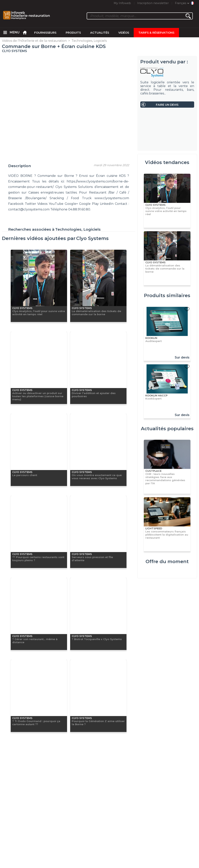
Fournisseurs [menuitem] (45, 33)
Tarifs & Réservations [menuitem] (156, 33)
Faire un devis (167, 105)
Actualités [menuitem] (100, 33)
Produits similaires (167, 295)
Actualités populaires (167, 429)
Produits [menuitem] (73, 33)
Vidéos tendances (167, 162)
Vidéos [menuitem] (124, 33)
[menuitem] (5, 33)
